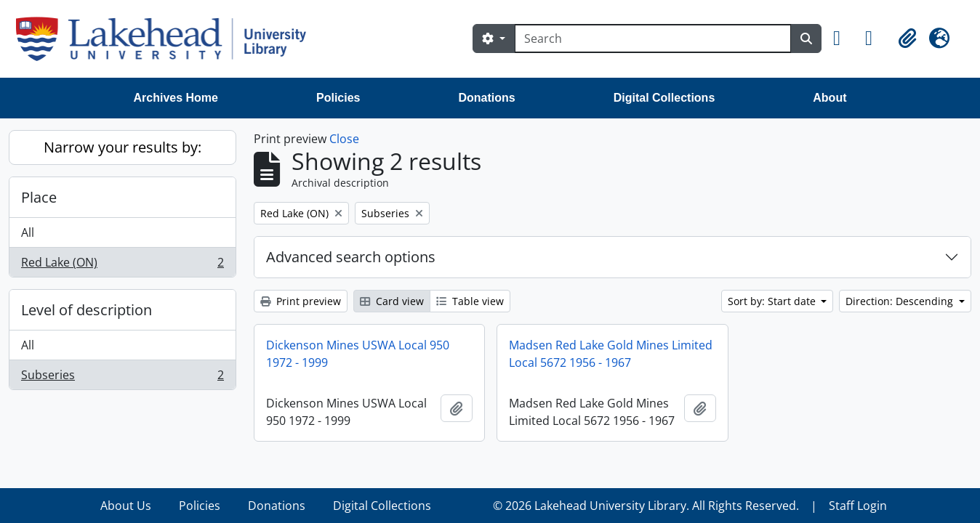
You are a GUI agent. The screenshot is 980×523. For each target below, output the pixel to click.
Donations (486, 98)
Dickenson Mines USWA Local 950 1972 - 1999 (358, 354)
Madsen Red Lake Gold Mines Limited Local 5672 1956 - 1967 (611, 354)
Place (39, 197)
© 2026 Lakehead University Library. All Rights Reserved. (646, 506)
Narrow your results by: (122, 147)
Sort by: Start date (773, 301)
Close (344, 139)
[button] (843, 38)
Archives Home (176, 98)
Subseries (122, 378)
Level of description (87, 310)
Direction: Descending (901, 301)
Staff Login (858, 506)
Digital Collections (664, 98)
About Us (126, 506)
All (28, 232)
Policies (338, 98)
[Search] (653, 38)
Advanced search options (351, 257)
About (830, 98)
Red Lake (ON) (122, 265)
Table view (470, 301)
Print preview (301, 301)
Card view (392, 301)
